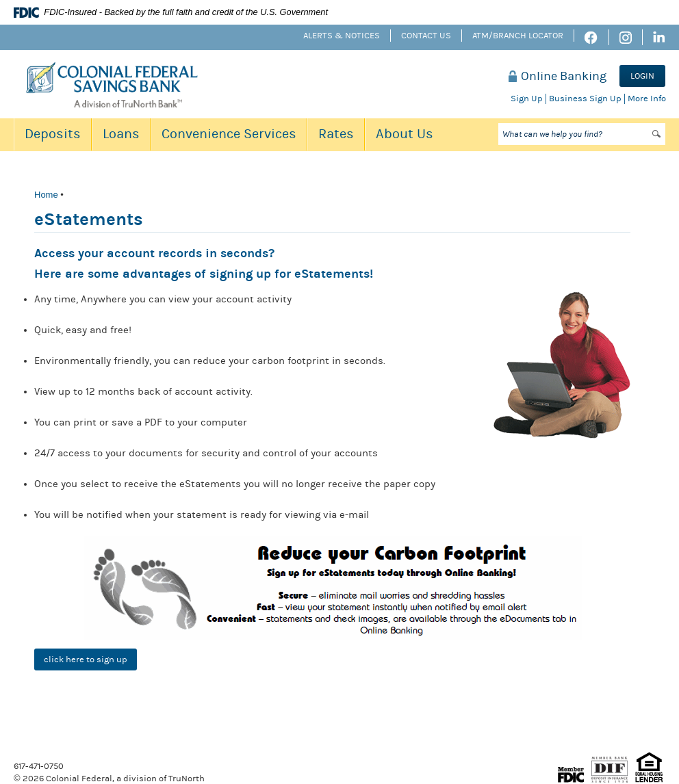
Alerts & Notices (342, 36)
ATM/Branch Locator (518, 36)
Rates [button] (336, 134)
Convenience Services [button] (229, 134)
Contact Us (426, 36)
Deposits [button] (53, 134)
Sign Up (527, 99)
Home (46, 195)
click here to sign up (86, 659)
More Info (647, 99)
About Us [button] (405, 134)
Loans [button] (121, 134)
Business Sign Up (585, 99)
